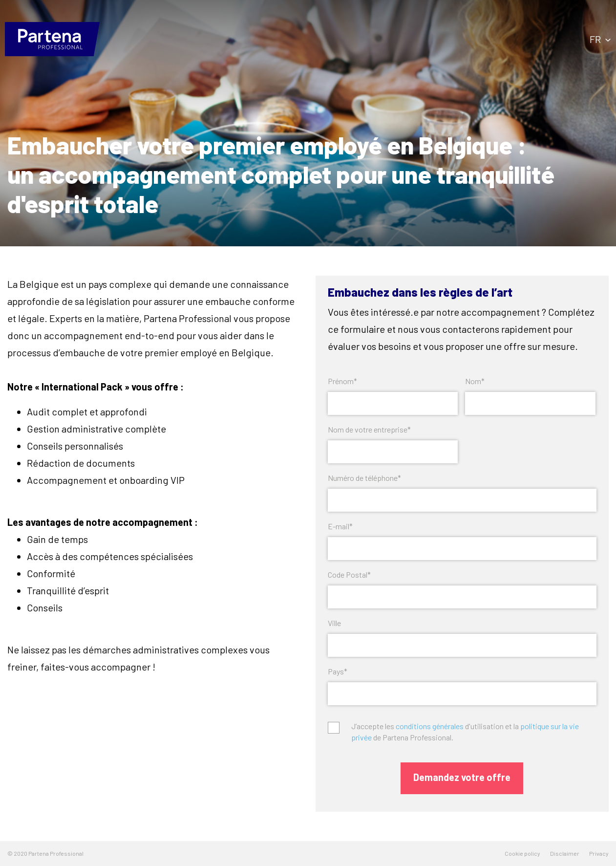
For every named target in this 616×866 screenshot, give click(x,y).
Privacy (599, 853)
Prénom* (342, 381)
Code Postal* (349, 574)
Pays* (338, 671)
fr (600, 39)
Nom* (475, 381)
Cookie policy (522, 853)
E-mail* (340, 526)
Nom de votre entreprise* (369, 429)
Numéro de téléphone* (364, 478)
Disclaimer (565, 853)
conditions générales (430, 726)
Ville (334, 623)
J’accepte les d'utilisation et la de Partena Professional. (465, 731)
